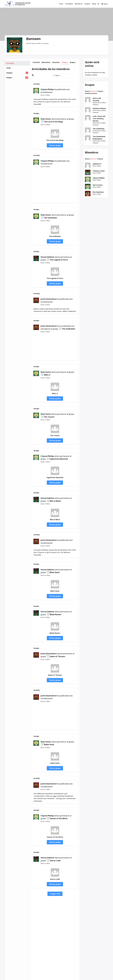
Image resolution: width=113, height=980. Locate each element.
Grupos (87, 4)
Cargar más (55, 894)
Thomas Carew (99, 171)
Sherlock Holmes (99, 108)
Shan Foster (46, 119)
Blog (94, 4)
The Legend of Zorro (57, 260)
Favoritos (56, 62)
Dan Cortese (98, 185)
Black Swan (53, 572)
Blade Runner (54, 614)
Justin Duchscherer (49, 299)
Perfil (8, 68)
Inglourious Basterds (57, 459)
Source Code (54, 861)
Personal (36, 62)
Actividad (69, 4)
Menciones (46, 62)
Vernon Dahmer (48, 257)
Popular (100, 91)
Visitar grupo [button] (55, 145)
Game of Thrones (56, 656)
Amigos (17, 73)
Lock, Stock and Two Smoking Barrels (99, 119)
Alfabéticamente (91, 93)
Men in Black (54, 501)
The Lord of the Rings (52, 122)
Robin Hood (48, 745)
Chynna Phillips (47, 89)
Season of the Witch (57, 818)
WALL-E (46, 375)
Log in (105, 4)
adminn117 (97, 164)
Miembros (79, 4)
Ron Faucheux (98, 192)
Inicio (61, 4)
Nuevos (88, 91)
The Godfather (49, 218)
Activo (94, 91)
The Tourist (48, 417)
